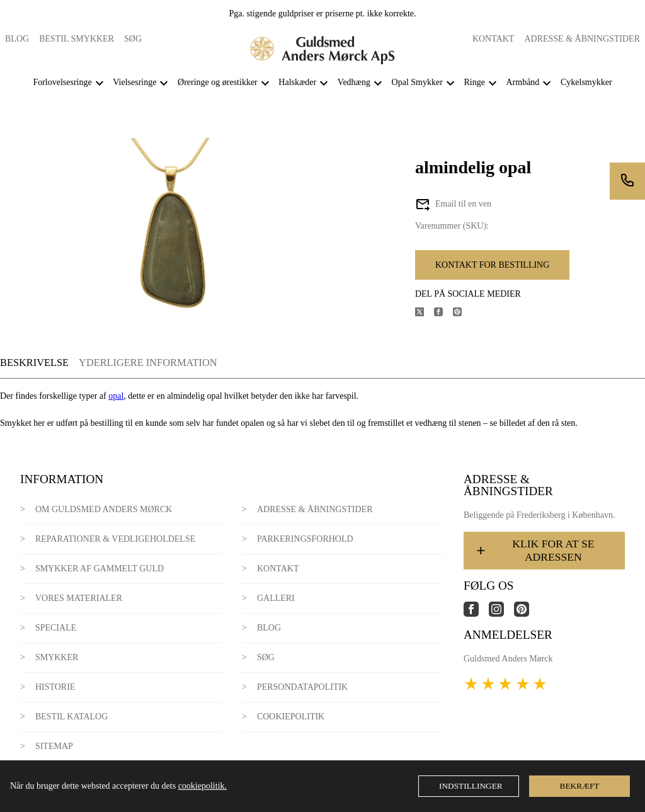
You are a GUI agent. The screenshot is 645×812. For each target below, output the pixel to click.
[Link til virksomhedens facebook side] (476, 614)
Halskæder (297, 82)
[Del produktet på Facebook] (443, 313)
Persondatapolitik (302, 687)
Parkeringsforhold (305, 539)
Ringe (474, 82)
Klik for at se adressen (534, 550)
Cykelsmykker (586, 82)
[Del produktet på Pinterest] (462, 313)
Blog (17, 39)
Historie (55, 687)
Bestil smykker (77, 39)
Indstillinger (471, 786)
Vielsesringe (134, 82)
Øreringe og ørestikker (218, 82)
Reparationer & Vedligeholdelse (115, 539)
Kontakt (494, 39)
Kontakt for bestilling (492, 265)
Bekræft (580, 786)
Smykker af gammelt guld (100, 569)
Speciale (56, 628)
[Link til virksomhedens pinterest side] (527, 614)
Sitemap (54, 746)
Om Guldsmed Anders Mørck (104, 509)
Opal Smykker (417, 82)
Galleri (276, 598)
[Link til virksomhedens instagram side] (501, 614)
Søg (133, 39)
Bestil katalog (71, 717)
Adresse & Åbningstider (582, 39)
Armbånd (522, 82)
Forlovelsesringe (62, 82)
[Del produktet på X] (425, 313)
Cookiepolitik (291, 717)
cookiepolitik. (203, 786)
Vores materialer (79, 598)
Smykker (57, 657)
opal (116, 396)
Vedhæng (354, 82)
